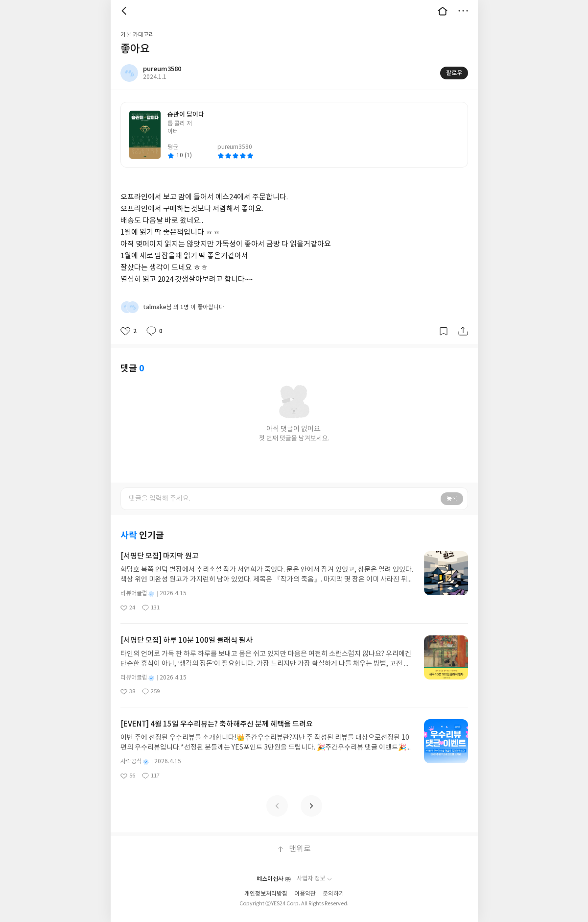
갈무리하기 (444, 331)
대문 (443, 11)
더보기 (463, 11)
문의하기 (333, 894)
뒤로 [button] (125, 11)
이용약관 (305, 894)
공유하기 (463, 331)
